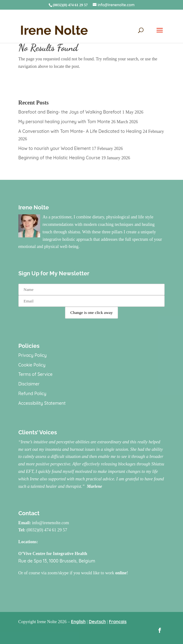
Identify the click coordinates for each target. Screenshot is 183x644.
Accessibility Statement (42, 403)
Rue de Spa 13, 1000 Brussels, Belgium (57, 561)
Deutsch (97, 622)
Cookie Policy (32, 365)
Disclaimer (29, 384)
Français (118, 622)
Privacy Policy (33, 355)
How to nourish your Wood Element (55, 148)
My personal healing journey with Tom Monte (64, 122)
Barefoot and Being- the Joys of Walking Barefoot (70, 112)
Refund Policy (32, 394)
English (78, 622)
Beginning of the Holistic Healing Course (59, 158)
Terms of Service (35, 374)
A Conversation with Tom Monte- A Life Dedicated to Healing (80, 131)
